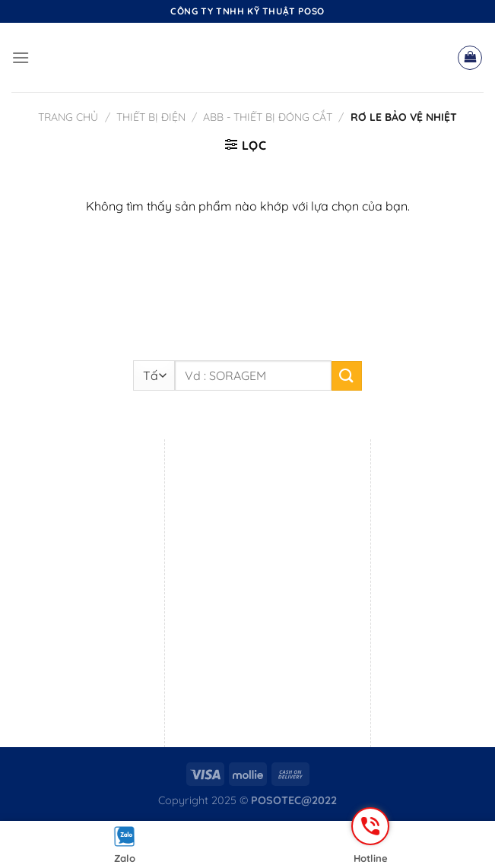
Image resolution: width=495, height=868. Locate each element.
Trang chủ (68, 117)
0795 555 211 (251, 691)
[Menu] (21, 57)
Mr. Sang (76, 691)
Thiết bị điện (151, 117)
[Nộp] (347, 376)
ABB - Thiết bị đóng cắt (268, 117)
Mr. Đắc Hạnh (291, 671)
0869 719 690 (250, 539)
